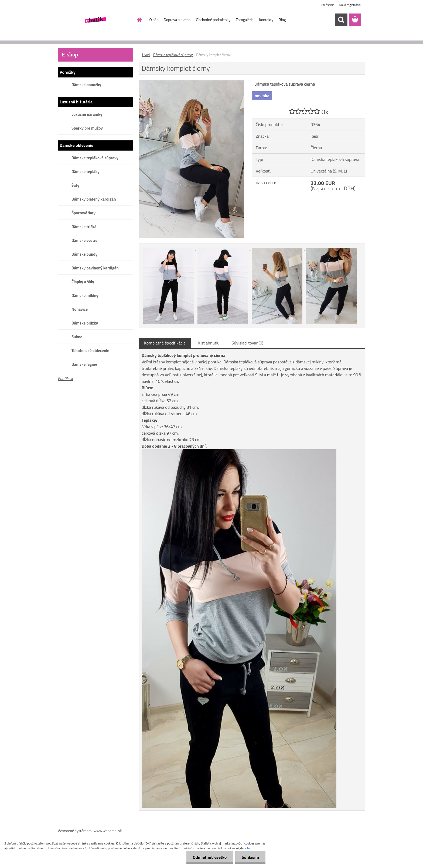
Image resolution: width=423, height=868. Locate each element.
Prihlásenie (327, 5)
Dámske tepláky (86, 172)
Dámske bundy (84, 254)
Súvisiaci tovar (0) (248, 343)
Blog (282, 20)
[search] (341, 20)
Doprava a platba (177, 20)
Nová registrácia (350, 5)
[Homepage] (139, 20)
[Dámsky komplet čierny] (191, 83)
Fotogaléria (245, 20)
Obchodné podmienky (213, 20)
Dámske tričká (84, 227)
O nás (154, 20)
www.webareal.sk (108, 831)
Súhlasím (250, 857)
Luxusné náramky (87, 114)
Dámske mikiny (85, 295)
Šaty (75, 185)
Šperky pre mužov (87, 128)
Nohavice (80, 309)
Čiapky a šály (83, 282)
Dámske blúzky (85, 323)
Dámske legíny (84, 364)
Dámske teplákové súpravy (95, 158)
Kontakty (266, 20)
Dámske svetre (84, 240)
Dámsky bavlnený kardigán (95, 268)
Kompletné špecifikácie (165, 343)
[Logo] (95, 20)
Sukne (77, 337)
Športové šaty (83, 213)
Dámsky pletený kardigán (94, 199)
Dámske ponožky (86, 85)
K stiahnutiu (209, 343)
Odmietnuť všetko (209, 857)
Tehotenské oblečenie (90, 351)
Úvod (146, 55)
